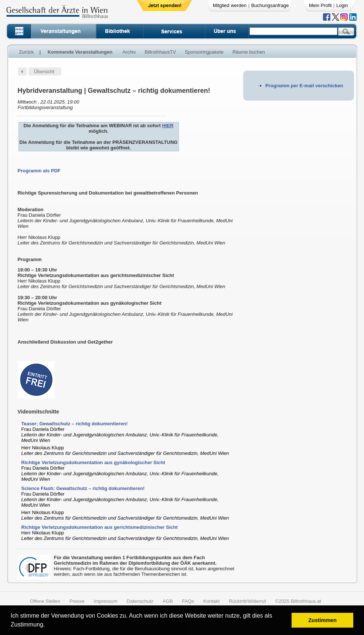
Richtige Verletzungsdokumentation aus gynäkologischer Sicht (93, 462)
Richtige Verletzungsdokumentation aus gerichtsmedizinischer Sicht (100, 527)
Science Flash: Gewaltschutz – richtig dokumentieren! (83, 488)
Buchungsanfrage (270, 5)
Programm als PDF (39, 171)
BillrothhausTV (161, 52)
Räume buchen (249, 52)
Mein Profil (320, 5)
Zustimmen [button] (322, 620)
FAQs (188, 601)
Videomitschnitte (39, 412)
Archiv (129, 52)
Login (342, 5)
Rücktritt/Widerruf (247, 601)
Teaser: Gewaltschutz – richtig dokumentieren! (75, 424)
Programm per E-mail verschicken (304, 86)
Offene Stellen (45, 601)
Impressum (106, 601)
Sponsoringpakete (204, 52)
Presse (77, 601)
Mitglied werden (230, 5)
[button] (47, 626)
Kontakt (211, 601)
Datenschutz (140, 601)
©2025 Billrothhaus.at (298, 601)
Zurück (27, 52)
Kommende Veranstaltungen (80, 52)
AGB (168, 601)
